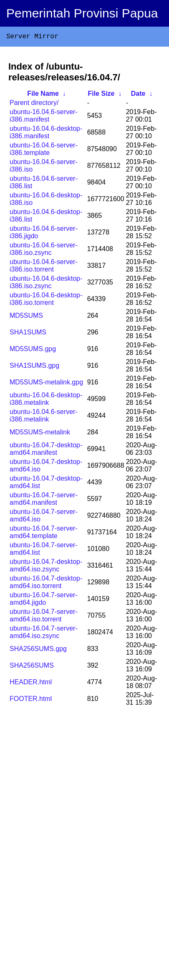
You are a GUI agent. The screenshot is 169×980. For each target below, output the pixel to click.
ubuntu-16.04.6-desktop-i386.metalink (46, 400)
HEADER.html (31, 684)
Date (138, 95)
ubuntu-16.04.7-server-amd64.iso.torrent (44, 617)
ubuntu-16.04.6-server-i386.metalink (44, 417)
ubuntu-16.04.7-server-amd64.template (44, 534)
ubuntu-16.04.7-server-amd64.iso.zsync (44, 634)
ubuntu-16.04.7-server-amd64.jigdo (44, 600)
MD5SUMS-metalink (40, 434)
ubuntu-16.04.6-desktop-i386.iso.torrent (46, 300)
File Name (43, 95)
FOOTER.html (31, 700)
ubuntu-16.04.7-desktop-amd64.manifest (46, 450)
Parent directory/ (34, 104)
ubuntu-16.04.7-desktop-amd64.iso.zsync (46, 567)
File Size (101, 95)
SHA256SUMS (32, 667)
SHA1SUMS (28, 334)
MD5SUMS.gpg (33, 350)
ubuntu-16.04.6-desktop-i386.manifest (46, 134)
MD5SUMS (26, 317)
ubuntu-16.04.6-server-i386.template (44, 151)
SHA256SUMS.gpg (38, 650)
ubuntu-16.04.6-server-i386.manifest (44, 117)
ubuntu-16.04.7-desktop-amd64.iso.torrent (46, 584)
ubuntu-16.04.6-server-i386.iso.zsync (44, 251)
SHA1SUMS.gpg (34, 367)
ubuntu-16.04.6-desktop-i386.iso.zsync (46, 284)
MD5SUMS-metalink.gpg (46, 384)
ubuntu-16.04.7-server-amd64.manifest (44, 500)
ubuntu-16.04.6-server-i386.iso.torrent (44, 267)
